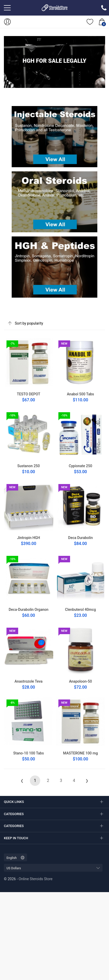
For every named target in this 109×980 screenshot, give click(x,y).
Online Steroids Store (36, 879)
